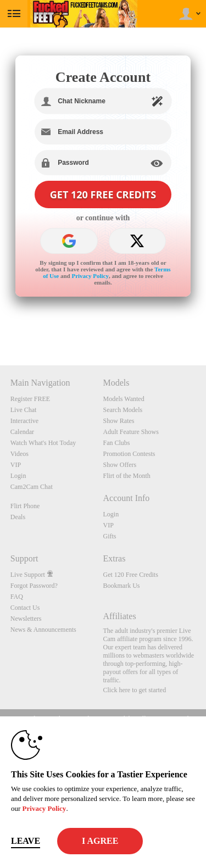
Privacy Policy (90, 276)
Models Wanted (124, 399)
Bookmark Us (122, 586)
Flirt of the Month (127, 476)
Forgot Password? (34, 586)
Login (18, 476)
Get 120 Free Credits (131, 575)
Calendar (22, 432)
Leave (26, 841)
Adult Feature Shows (131, 432)
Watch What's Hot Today (43, 443)
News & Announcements (43, 630)
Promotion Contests (129, 454)
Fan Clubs (117, 443)
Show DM (0, 324)
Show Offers (120, 465)
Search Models (123, 410)
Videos (20, 454)
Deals (18, 517)
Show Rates (119, 421)
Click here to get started (135, 690)
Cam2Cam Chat (32, 487)
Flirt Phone (25, 506)
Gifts (110, 536)
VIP (16, 465)
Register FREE (30, 399)
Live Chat (24, 410)
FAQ (17, 597)
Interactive (24, 421)
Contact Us (25, 608)
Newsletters (26, 619)
